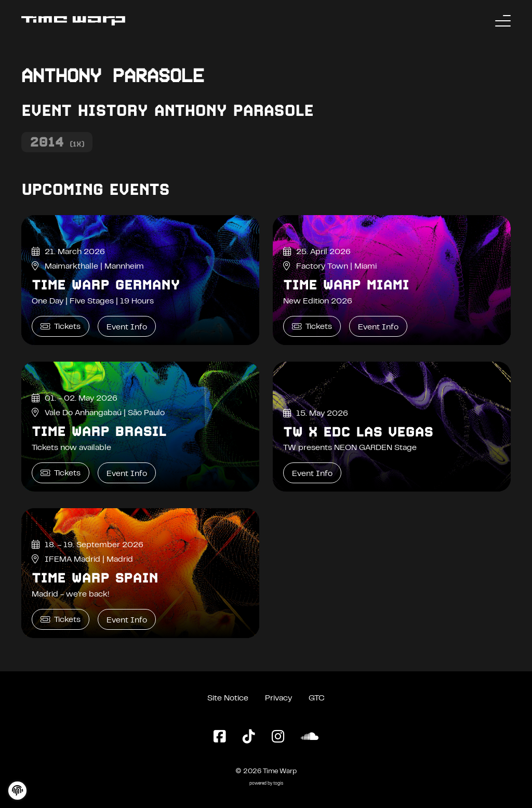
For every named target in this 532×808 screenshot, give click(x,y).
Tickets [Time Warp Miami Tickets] (312, 327)
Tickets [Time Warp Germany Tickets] (61, 327)
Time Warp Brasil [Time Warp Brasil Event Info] (99, 431)
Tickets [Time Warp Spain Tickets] (61, 620)
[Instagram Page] (278, 737)
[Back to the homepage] (73, 21)
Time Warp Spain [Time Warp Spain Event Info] (95, 578)
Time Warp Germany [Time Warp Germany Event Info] (106, 285)
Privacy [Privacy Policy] (278, 698)
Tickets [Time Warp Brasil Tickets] (61, 473)
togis (278, 784)
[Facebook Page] (220, 737)
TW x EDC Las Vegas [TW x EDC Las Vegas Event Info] (358, 432)
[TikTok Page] (249, 737)
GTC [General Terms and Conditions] (317, 698)
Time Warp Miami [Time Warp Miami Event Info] (346, 285)
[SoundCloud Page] (310, 737)
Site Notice (228, 698)
